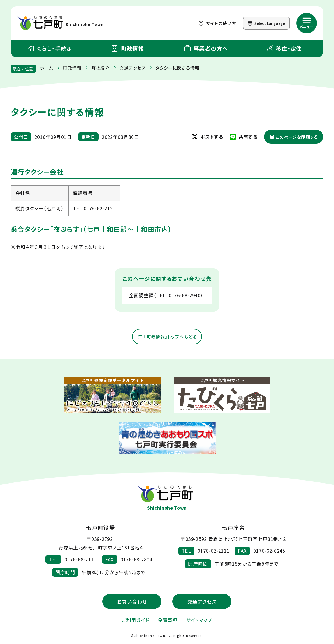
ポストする (207, 137)
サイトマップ (199, 620)
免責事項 (168, 620)
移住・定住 (284, 48)
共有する (244, 137)
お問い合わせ (132, 602)
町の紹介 (100, 68)
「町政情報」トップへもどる (167, 337)
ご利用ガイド (136, 620)
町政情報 (128, 48)
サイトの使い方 (217, 23)
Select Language (266, 23)
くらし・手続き (50, 48)
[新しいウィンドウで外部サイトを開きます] (112, 395)
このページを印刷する (294, 137)
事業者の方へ (206, 48)
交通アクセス (133, 68)
